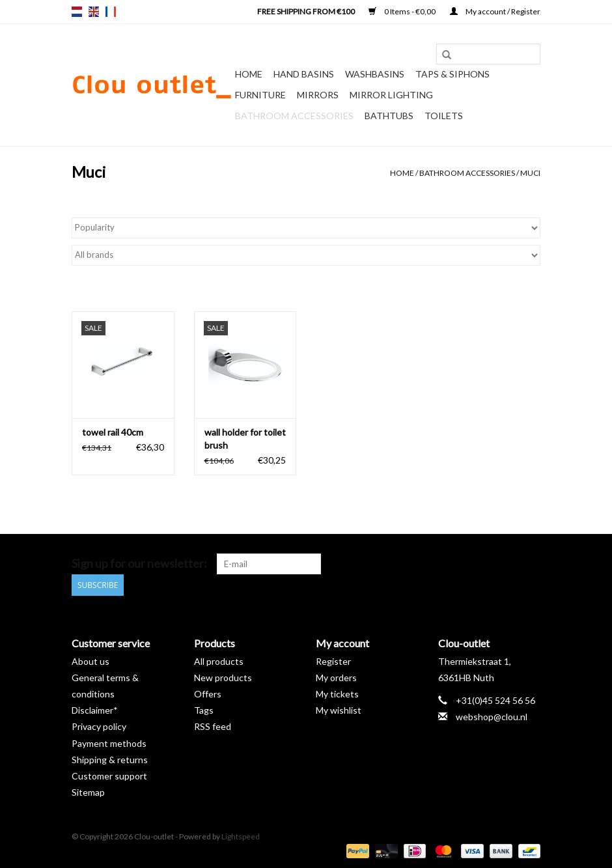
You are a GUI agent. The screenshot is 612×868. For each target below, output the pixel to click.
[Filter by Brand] (306, 255)
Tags (204, 710)
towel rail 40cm (113, 432)
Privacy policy (99, 726)
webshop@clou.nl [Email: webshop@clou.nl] (492, 717)
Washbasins (375, 74)
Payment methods (109, 743)
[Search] (488, 54)
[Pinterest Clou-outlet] (484, 564)
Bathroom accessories (294, 116)
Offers (208, 694)
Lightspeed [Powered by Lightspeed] (241, 836)
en (94, 12)
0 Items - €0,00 (403, 11)
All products (219, 661)
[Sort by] (306, 228)
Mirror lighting (391, 95)
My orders (336, 677)
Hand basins (304, 74)
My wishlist (339, 710)
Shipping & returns (110, 759)
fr (111, 12)
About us (90, 661)
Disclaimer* (95, 710)
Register (333, 661)
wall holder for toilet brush (245, 439)
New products (223, 677)
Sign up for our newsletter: (139, 564)
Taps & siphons (452, 74)
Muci (530, 173)
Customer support (109, 776)
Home (249, 74)
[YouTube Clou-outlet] (507, 564)
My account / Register (495, 11)
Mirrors (318, 95)
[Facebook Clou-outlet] (462, 564)
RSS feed (213, 726)
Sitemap (88, 792)
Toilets (444, 116)
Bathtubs (389, 116)
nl (77, 12)
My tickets (337, 694)
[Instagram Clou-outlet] (530, 564)
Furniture (260, 95)
